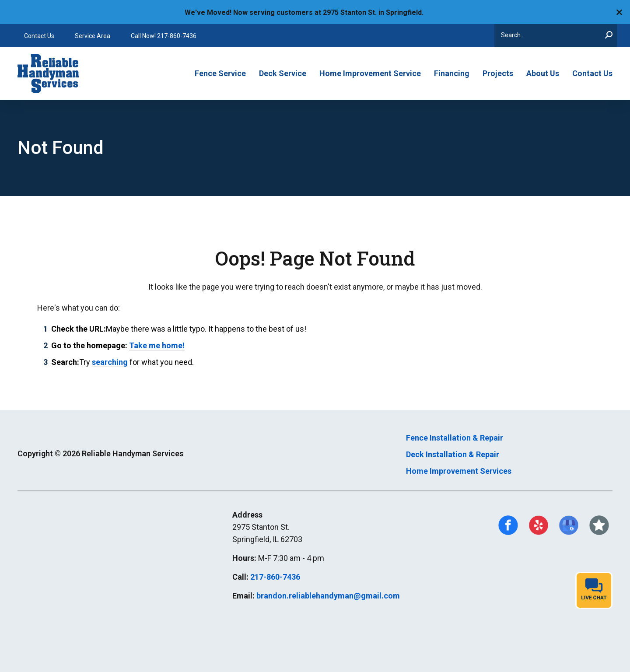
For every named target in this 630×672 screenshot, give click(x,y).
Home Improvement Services (459, 471)
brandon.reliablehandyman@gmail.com (328, 596)
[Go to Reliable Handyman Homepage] (51, 73)
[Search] (556, 36)
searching (110, 362)
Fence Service (220, 73)
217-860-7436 (275, 577)
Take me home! (157, 345)
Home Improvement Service (370, 73)
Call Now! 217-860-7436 (164, 36)
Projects (498, 73)
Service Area (93, 36)
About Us (543, 73)
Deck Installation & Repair (453, 454)
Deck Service (283, 73)
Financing (452, 73)
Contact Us (39, 36)
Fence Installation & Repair (455, 438)
